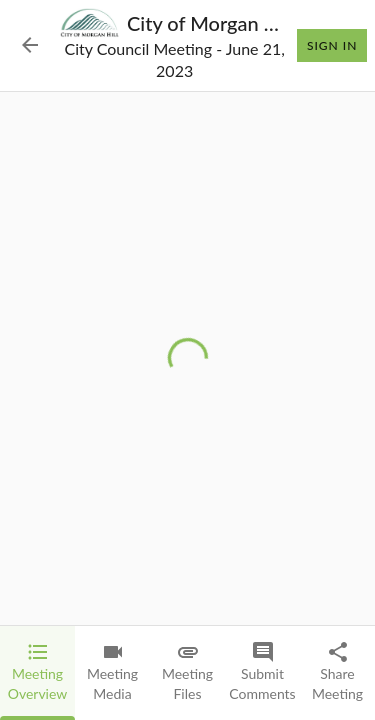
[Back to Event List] (30, 45)
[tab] (37, 673)
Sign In (332, 46)
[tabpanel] (187, 358)
